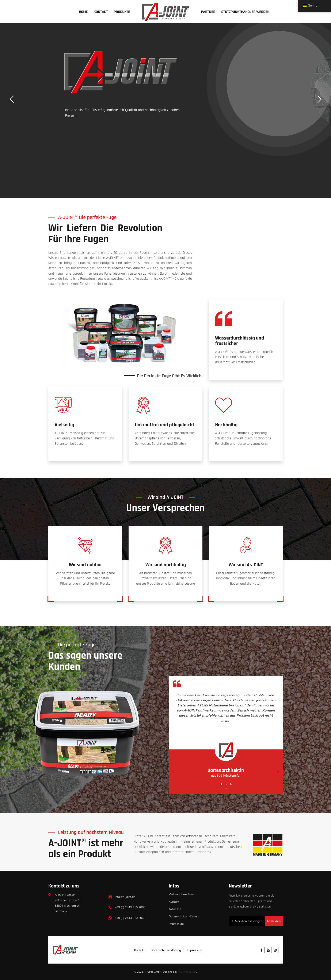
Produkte (122, 12)
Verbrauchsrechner (182, 894)
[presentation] (173, 772)
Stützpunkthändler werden (245, 12)
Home (83, 12)
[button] (225, 786)
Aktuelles (175, 909)
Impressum (176, 924)
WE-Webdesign (187, 972)
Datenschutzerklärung (184, 916)
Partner (208, 12)
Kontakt (101, 12)
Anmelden (274, 921)
